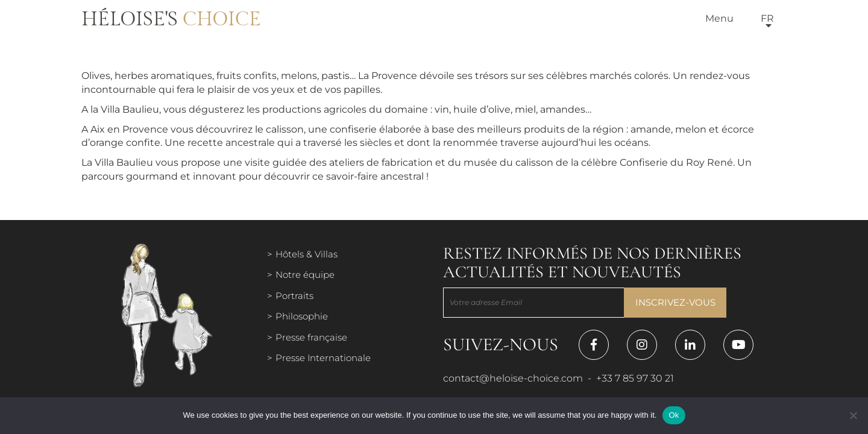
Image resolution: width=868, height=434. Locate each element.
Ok (674, 415)
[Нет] (853, 415)
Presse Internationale (323, 358)
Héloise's (171, 19)
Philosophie (302, 316)
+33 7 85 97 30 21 (635, 378)
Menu (719, 18)
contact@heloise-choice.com (513, 378)
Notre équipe (305, 275)
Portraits (294, 296)
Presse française (311, 337)
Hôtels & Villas (307, 254)
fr (767, 18)
